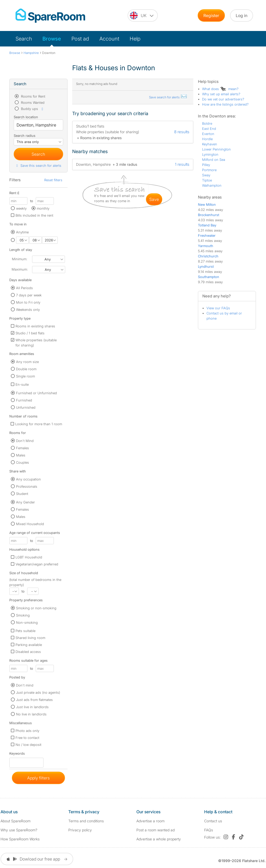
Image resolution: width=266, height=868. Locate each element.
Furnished (24, 400)
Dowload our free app (37, 859)
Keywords (17, 755)
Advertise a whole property (159, 839)
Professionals (27, 486)
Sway (206, 175)
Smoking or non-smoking (36, 608)
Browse (52, 39)
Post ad (80, 39)
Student (22, 494)
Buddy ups (32, 109)
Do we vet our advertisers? (223, 99)
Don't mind (25, 685)
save (154, 199)
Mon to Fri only (28, 302)
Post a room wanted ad (156, 830)
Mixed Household (30, 524)
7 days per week (29, 295)
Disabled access (28, 652)
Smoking (23, 615)
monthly (43, 208)
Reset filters (53, 180)
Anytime (22, 232)
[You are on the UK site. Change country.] (143, 15)
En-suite (22, 384)
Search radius (25, 136)
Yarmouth (206, 246)
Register (211, 15)
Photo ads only (27, 731)
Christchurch (208, 256)
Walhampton (212, 185)
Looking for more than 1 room (39, 424)
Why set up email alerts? (221, 94)
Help (135, 39)
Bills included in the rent (34, 215)
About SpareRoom (16, 821)
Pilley (206, 165)
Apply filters (38, 778)
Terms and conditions (86, 821)
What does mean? (220, 89)
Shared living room (30, 638)
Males (21, 455)
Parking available (29, 645)
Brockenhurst (209, 215)
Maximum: (20, 269)
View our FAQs (218, 308)
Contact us (213, 821)
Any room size (27, 362)
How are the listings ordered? (225, 104)
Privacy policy (80, 830)
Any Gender (25, 502)
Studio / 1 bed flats (30, 333)
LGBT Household (29, 557)
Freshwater (207, 235)
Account (109, 39)
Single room (25, 376)
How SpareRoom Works (20, 839)
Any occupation (28, 479)
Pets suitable (25, 631)
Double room (26, 369)
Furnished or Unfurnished (36, 393)
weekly (21, 208)
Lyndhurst (206, 266)
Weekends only (28, 310)
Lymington (210, 154)
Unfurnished (26, 407)
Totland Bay (207, 225)
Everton (208, 134)
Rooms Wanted (32, 102)
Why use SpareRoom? (19, 830)
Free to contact (27, 738)
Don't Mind (25, 441)
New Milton (207, 204)
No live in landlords (31, 714)
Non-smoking (27, 622)
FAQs (209, 830)
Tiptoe (207, 180)
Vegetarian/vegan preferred (37, 564)
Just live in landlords (32, 707)
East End (209, 129)
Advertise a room (150, 821)
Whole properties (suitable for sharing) (36, 343)
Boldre (207, 123)
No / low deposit (28, 745)
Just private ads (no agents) (38, 692)
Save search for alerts (168, 97)
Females (23, 448)
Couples (23, 462)
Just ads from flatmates (34, 700)
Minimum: (20, 259)
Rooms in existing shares (35, 326)
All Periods (24, 288)
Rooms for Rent (33, 96)
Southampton (209, 277)
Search (24, 39)
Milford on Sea (214, 160)
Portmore (209, 170)
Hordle (207, 139)
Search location (26, 117)
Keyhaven (210, 144)
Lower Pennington (216, 149)
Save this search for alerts (38, 165)
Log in (242, 15)
